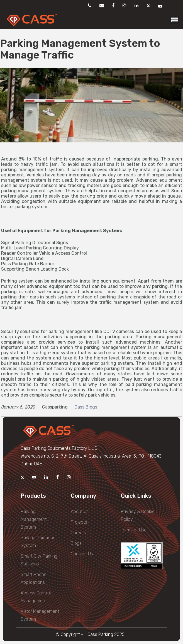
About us (80, 511)
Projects (79, 522)
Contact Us (82, 554)
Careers (78, 533)
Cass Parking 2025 (106, 634)
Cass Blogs (86, 407)
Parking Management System (34, 519)
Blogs (76, 543)
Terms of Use (134, 530)
